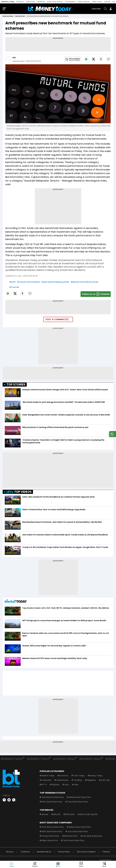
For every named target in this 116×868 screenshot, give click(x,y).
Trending (78, 780)
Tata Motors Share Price (53, 797)
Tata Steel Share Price (78, 802)
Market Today (48, 776)
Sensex (45, 814)
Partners (106, 852)
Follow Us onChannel (96, 294)
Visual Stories (62, 780)
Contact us (25, 852)
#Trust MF (14, 287)
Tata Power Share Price (74, 840)
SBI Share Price (71, 836)
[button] (104, 864)
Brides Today (97, 2)
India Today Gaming (55, 2)
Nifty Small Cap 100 (89, 814)
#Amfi (12, 282)
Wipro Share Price (50, 840)
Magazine (91, 780)
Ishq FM (107, 2)
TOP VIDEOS (19, 492)
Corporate (46, 780)
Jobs (76, 785)
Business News (8, 16)
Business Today (8, 2)
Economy (64, 776)
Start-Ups (105, 780)
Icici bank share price (92, 836)
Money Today (96, 776)
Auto (67, 785)
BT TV (44, 785)
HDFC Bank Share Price (52, 802)
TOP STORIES (16, 385)
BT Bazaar (20, 2)
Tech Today (79, 776)
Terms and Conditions (86, 852)
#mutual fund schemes (28, 282)
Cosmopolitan (70, 2)
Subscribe (96, 9)
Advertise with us (44, 852)
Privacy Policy (64, 852)
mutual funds (20, 16)
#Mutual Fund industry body (84, 282)
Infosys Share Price (50, 836)
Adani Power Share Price (80, 797)
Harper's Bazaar (84, 2)
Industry (56, 785)
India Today (31, 2)
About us (10, 852)
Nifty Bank (70, 814)
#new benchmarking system (55, 282)
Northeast (41, 2)
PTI (14, 58)
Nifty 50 (57, 814)
